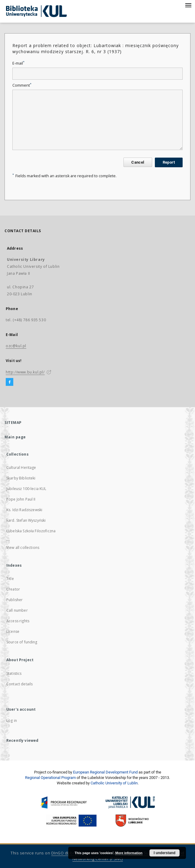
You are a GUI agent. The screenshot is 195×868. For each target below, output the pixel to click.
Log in (12, 721)
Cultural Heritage (21, 468)
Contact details (19, 684)
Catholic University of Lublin (114, 783)
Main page (15, 437)
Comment (22, 85)
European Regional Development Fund (105, 772)
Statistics (14, 673)
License (13, 631)
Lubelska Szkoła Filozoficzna (31, 531)
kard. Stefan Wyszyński (26, 520)
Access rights (18, 621)
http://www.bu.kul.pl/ (25, 372)
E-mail (18, 63)
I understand (165, 853)
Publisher (14, 600)
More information (129, 853)
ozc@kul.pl (16, 346)
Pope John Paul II (21, 499)
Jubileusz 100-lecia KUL (26, 489)
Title (10, 579)
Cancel (138, 162)
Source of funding (22, 642)
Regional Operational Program (50, 778)
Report (169, 162)
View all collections (23, 548)
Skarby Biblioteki (21, 478)
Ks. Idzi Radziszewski (24, 510)
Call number (17, 610)
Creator (13, 589)
